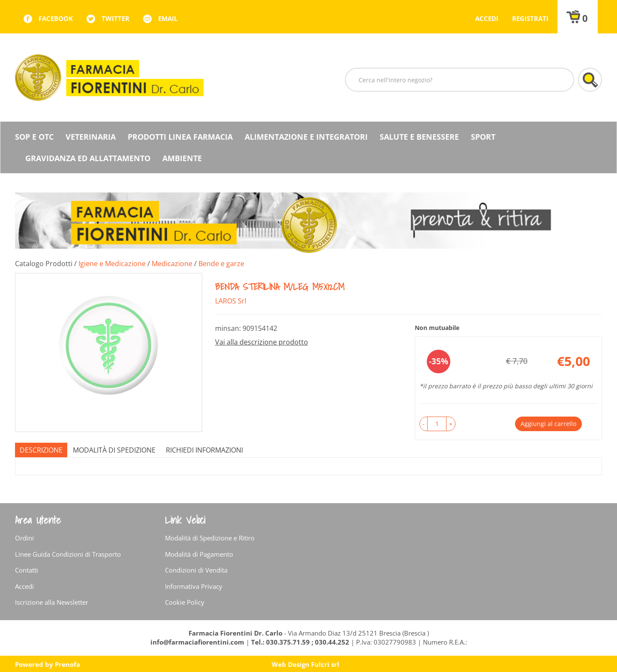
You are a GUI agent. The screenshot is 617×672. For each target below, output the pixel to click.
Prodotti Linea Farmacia (180, 137)
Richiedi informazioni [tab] (204, 450)
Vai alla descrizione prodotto (262, 342)
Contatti (27, 570)
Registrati (530, 18)
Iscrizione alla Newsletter (52, 602)
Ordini (24, 538)
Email (168, 18)
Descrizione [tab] (41, 450)
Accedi (487, 18)
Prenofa (67, 664)
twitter (115, 18)
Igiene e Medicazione (112, 264)
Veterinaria (91, 137)
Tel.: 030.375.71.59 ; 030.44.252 (300, 642)
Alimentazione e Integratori (306, 137)
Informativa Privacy (194, 586)
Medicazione (172, 264)
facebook (56, 18)
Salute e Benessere (419, 137)
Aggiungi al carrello (548, 424)
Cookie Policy (185, 602)
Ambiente (182, 158)
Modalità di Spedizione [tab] (114, 450)
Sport (483, 137)
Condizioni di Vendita (196, 570)
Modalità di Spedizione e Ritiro (210, 538)
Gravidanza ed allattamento (88, 158)
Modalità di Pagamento (199, 554)
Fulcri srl (325, 664)
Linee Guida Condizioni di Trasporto (68, 554)
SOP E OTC (34, 137)
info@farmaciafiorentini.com (198, 642)
